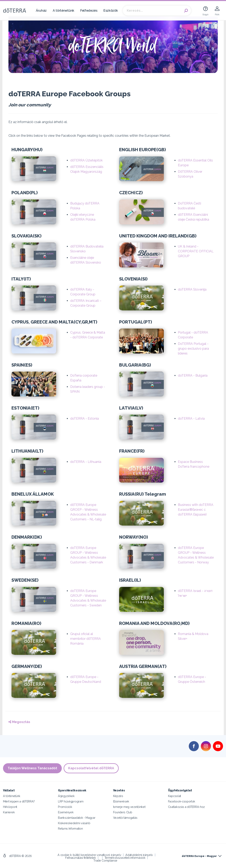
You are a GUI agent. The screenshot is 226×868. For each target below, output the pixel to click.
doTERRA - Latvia (191, 419)
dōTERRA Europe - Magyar (199, 856)
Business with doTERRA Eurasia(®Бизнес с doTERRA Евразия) (196, 510)
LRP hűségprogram (71, 801)
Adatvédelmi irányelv (139, 855)
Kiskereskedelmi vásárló (74, 823)
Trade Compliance (105, 860)
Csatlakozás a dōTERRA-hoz (186, 807)
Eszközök (111, 11)
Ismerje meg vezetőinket (129, 807)
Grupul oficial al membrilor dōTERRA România (86, 639)
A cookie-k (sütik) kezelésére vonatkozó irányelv (89, 855)
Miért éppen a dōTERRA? (19, 801)
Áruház (41, 11)
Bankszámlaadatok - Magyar (77, 818)
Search (186, 11)
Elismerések (121, 801)
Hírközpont (10, 807)
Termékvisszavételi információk (125, 858)
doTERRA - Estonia (85, 419)
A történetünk (63, 11)
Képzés (118, 796)
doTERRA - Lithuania (86, 462)
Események (66, 812)
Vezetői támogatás (125, 818)
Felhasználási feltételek (81, 858)
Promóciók (65, 807)
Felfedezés (89, 11)
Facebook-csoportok (182, 801)
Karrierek (9, 812)
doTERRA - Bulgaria (193, 375)
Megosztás (19, 722)
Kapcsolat (174, 796)
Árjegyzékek (66, 796)
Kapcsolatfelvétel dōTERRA (91, 768)
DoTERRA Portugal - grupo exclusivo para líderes (193, 349)
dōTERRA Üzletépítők (86, 160)
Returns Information (70, 828)
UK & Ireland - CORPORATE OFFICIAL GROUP (196, 251)
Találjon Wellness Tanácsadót (32, 768)
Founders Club (123, 812)
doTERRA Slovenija (192, 289)
